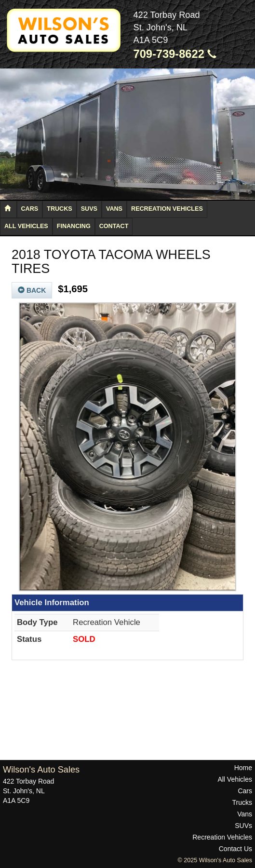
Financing (74, 226)
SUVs (89, 209)
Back (32, 290)
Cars (30, 209)
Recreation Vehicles (167, 209)
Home (243, 768)
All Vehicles (26, 226)
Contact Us (235, 849)
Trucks (59, 209)
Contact (114, 226)
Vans (114, 209)
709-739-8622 (175, 54)
